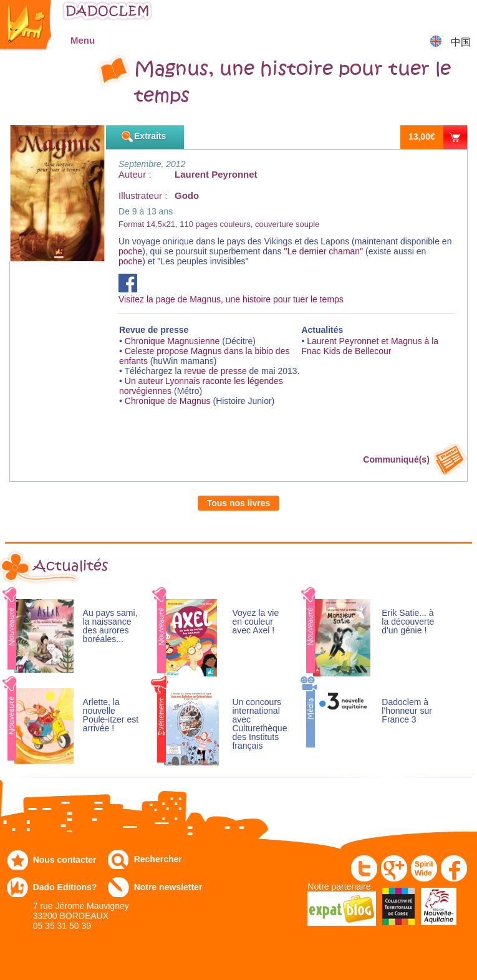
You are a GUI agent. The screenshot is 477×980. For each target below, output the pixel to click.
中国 (461, 42)
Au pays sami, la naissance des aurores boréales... (110, 626)
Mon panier (462, 15)
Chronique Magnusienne (172, 341)
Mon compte (431, 15)
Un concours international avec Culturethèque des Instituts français (259, 724)
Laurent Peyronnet (216, 174)
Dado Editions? (65, 887)
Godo (187, 195)
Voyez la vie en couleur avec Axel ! (255, 622)
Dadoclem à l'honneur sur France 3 (407, 711)
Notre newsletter (168, 887)
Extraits (150, 136)
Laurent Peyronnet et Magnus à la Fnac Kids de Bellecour (370, 346)
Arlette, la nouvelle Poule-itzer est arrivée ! (111, 715)
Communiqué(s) (396, 459)
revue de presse (216, 371)
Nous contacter (65, 860)
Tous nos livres (239, 503)
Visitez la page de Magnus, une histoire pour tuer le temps (231, 294)
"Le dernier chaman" (323, 251)
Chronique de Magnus (168, 401)
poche (130, 251)
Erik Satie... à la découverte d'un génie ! (408, 622)
